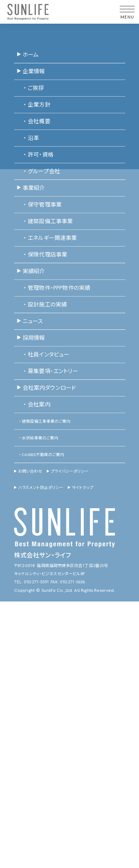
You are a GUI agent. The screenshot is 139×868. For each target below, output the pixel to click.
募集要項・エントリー (47, 372)
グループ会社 (38, 172)
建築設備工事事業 (45, 222)
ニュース (30, 322)
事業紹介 (31, 188)
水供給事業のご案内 (36, 438)
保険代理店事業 (42, 255)
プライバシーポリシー (68, 472)
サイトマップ (81, 488)
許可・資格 (35, 155)
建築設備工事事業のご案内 (42, 422)
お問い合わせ (28, 472)
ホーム (28, 55)
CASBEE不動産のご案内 (39, 455)
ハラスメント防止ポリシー (39, 488)
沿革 (28, 138)
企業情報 (31, 72)
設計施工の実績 (42, 305)
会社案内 (34, 405)
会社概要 (34, 122)
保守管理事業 (39, 205)
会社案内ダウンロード (46, 388)
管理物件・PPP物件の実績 (53, 288)
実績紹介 (31, 272)
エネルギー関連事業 (47, 238)
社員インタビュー (43, 355)
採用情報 (31, 338)
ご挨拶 (30, 88)
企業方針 (34, 105)
